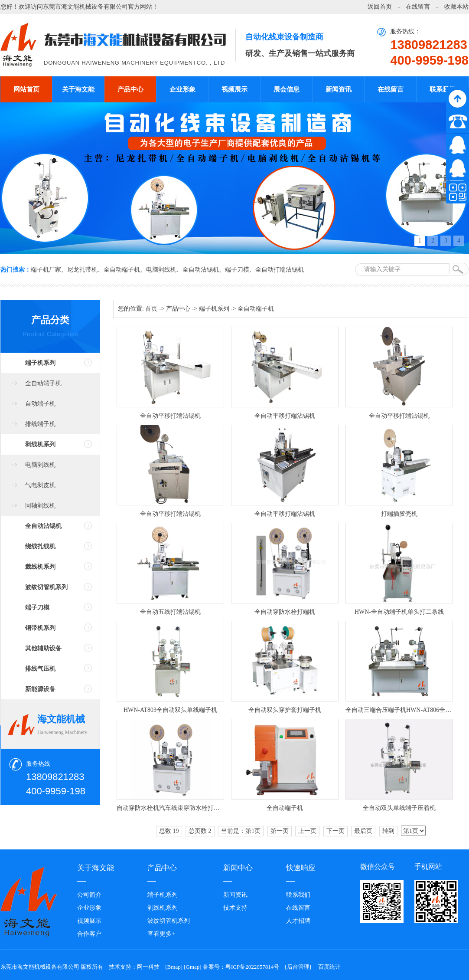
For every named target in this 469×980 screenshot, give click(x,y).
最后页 (363, 831)
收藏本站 (456, 7)
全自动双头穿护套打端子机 (285, 710)
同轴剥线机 (40, 506)
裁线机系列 (40, 567)
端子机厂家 (46, 270)
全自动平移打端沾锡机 (170, 416)
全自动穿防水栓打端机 (285, 612)
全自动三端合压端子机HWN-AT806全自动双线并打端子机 (399, 710)
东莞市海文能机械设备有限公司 (85, 7)
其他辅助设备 (43, 648)
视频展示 (234, 89)
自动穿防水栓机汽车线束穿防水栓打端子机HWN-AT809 (170, 808)
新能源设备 (40, 689)
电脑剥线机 (161, 270)
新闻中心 (238, 868)
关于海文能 (78, 89)
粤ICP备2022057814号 (252, 967)
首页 (151, 309)
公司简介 (89, 895)
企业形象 (182, 89)
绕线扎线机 (40, 546)
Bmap (174, 967)
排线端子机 (40, 424)
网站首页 (26, 89)
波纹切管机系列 (46, 587)
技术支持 (235, 908)
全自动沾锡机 (201, 270)
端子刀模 (237, 270)
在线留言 (418, 7)
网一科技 (148, 967)
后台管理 (298, 967)
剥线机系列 (40, 444)
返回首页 (380, 7)
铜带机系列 (40, 628)
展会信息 (287, 89)
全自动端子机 (122, 270)
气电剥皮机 (40, 485)
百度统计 (329, 967)
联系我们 (443, 89)
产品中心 (130, 89)
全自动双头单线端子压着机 (399, 808)
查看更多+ (161, 934)
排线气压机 (40, 669)
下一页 (335, 831)
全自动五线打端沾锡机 (170, 612)
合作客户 (89, 934)
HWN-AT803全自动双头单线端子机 (170, 710)
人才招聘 (298, 921)
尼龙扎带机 (82, 270)
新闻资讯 (339, 89)
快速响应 (301, 868)
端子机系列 (40, 363)
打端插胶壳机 (399, 514)
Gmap (193, 967)
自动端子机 (40, 404)
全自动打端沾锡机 (280, 270)
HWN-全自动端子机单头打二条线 (399, 612)
